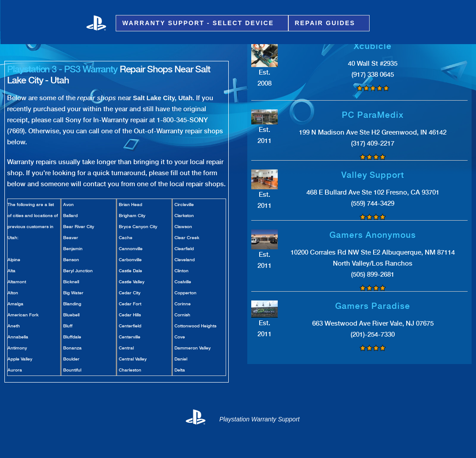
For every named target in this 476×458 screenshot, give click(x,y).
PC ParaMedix (373, 115)
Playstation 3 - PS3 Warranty (62, 69)
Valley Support (373, 175)
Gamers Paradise (372, 306)
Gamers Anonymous (372, 235)
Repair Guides (327, 23)
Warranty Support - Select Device (199, 23)
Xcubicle (373, 46)
